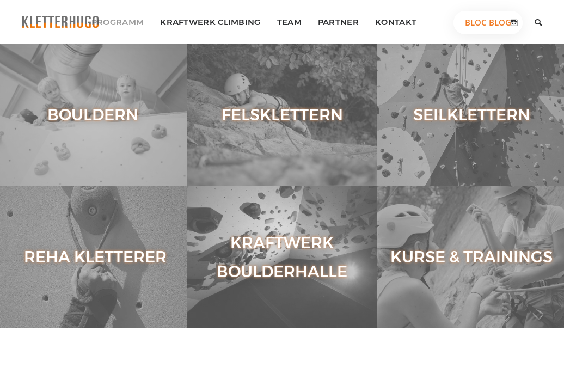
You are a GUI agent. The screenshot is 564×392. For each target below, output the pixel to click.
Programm (118, 22)
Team (289, 22)
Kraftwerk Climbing (210, 22)
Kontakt (396, 22)
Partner (338, 22)
